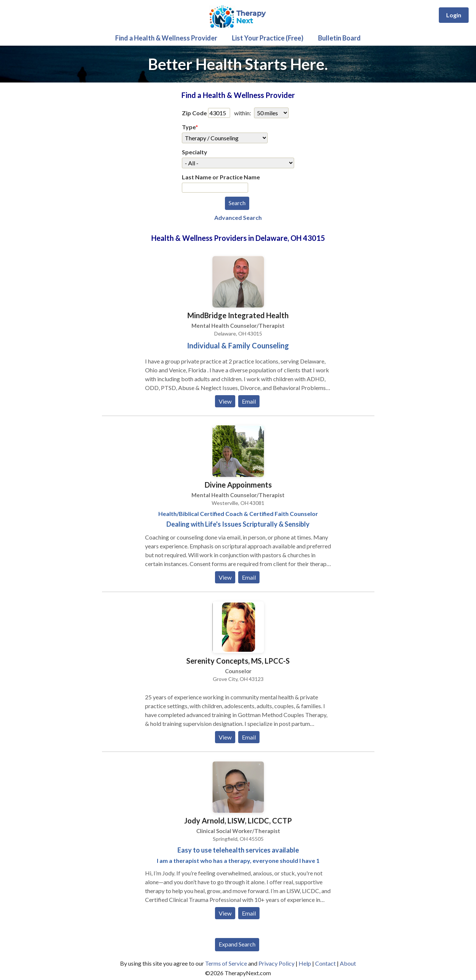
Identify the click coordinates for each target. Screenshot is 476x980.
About (348, 963)
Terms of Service (226, 963)
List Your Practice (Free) (268, 38)
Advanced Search (238, 217)
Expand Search (237, 944)
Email (249, 401)
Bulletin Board (339, 38)
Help (305, 963)
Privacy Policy (276, 963)
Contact (325, 963)
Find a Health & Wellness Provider (166, 38)
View (225, 401)
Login (454, 15)
